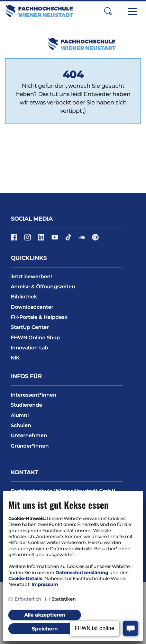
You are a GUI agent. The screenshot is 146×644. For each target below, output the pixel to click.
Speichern (45, 629)
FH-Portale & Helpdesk (39, 317)
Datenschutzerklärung (82, 573)
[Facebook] (15, 240)
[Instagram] (28, 240)
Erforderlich (28, 599)
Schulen (21, 425)
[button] (108, 11)
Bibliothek (24, 297)
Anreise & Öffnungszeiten (43, 287)
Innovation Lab (29, 348)
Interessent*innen (34, 395)
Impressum (45, 584)
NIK (15, 358)
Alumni (20, 415)
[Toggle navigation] (133, 11)
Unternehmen (29, 435)
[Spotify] (95, 240)
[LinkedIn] (42, 240)
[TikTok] (69, 240)
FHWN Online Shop (35, 338)
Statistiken (64, 599)
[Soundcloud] (83, 240)
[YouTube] (56, 240)
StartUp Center (30, 327)
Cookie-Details (25, 578)
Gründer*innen (30, 446)
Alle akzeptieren (45, 615)
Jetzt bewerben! (31, 277)
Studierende (26, 405)
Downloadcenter (32, 307)
